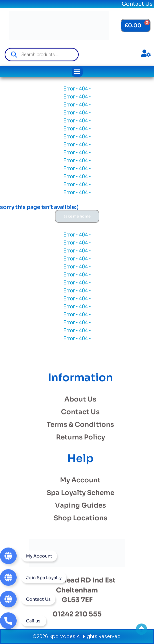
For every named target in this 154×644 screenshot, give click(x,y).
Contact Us (137, 4)
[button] (77, 71)
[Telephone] (23, 621)
